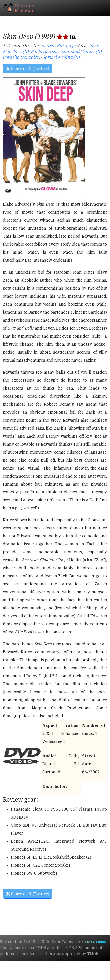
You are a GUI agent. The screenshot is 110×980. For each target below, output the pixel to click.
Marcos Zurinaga (59, 46)
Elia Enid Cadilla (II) (82, 51)
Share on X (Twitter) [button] (28, 69)
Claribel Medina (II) (61, 57)
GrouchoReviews (19, 8)
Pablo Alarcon (45, 51)
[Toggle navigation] (100, 8)
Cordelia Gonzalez (21, 57)
